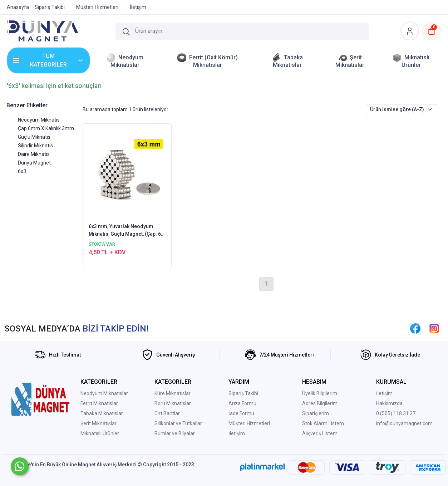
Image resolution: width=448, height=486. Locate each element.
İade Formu (241, 413)
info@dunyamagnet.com (404, 423)
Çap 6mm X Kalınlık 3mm (46, 128)
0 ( (379, 413)
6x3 (22, 171)
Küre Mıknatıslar (173, 393)
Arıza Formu (242, 403)
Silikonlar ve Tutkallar (178, 423)
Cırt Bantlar (167, 413)
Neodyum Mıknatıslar (104, 393)
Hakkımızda (389, 403)
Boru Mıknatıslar (173, 403)
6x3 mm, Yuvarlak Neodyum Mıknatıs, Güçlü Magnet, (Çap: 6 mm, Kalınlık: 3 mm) (125, 231)
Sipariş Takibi (243, 393)
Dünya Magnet (34, 163)
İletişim (237, 433)
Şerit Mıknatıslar (99, 423)
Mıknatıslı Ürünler (100, 433)
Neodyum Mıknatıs (39, 120)
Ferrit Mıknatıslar (99, 403)
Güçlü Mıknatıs (34, 137)
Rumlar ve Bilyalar (175, 433)
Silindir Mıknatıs (35, 146)
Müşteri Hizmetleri (249, 423)
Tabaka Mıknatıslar (102, 413)
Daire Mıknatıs (34, 154)
